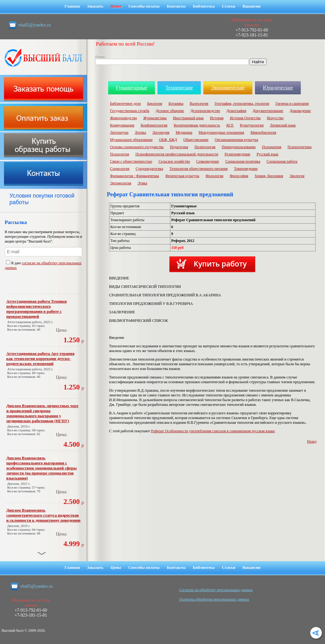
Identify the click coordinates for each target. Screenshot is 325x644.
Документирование (268, 111)
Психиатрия (272, 147)
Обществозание (196, 140)
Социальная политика (243, 161)
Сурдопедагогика (150, 169)
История (217, 118)
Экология (297, 176)
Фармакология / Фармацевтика (135, 176)
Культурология (252, 125)
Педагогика (179, 147)
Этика (143, 183)
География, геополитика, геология (242, 104)
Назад (312, 441)
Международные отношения (221, 132)
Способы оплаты (144, 6)
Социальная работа (282, 161)
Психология (120, 154)
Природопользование (239, 147)
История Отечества (245, 118)
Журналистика (155, 118)
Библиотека (204, 6)
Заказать (95, 6)
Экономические (228, 88)
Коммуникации (122, 125)
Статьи (229, 6)
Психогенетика (300, 147)
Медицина (184, 132)
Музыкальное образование (131, 140)
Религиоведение (237, 154)
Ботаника (176, 104)
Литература (119, 132)
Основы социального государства (137, 147)
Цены (116, 6)
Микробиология (263, 132)
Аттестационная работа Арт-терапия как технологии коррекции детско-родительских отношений (40, 358)
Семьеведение (207, 161)
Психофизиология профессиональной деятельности (177, 154)
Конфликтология (154, 125)
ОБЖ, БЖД (168, 140)
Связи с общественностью (131, 161)
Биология (155, 104)
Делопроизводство (205, 111)
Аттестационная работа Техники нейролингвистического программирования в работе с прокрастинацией (36, 309)
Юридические (278, 88)
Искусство (275, 118)
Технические (179, 88)
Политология (205, 147)
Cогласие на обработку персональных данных (216, 590)
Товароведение (246, 169)
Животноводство (124, 118)
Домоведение (300, 111)
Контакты (176, 6)
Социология (120, 169)
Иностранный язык (188, 118)
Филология (215, 176)
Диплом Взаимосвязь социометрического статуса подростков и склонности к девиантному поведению (43, 515)
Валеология (199, 104)
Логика (140, 132)
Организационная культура (236, 140)
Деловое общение (170, 111)
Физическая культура (182, 176)
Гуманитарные (132, 88)
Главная (72, 6)
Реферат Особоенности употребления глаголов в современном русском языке (213, 431)
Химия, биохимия (269, 176)
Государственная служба (130, 111)
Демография (236, 111)
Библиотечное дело (125, 104)
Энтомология (121, 183)
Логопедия (161, 132)
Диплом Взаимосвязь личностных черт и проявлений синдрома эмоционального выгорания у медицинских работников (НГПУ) (42, 413)
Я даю (14, 263)
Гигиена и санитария (292, 104)
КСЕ (230, 125)
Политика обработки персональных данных (214, 599)
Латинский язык (283, 125)
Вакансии (252, 6)
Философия (239, 176)
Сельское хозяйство (174, 161)
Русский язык (267, 154)
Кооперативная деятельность (197, 125)
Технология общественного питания (198, 169)
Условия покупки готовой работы (42, 199)
